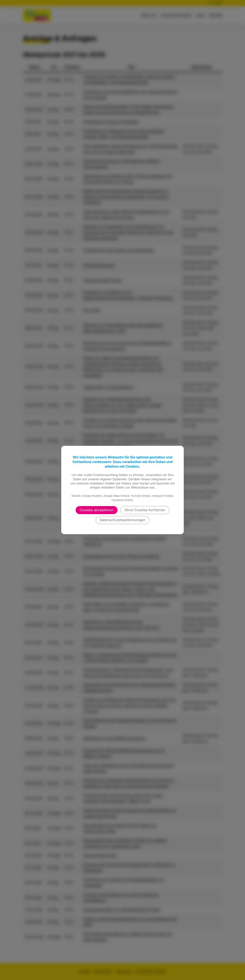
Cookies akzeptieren (97, 510)
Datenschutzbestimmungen (122, 520)
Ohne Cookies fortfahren (145, 510)
